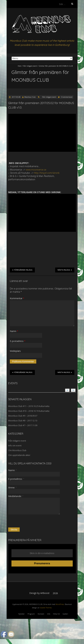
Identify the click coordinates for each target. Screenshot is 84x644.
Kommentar (17, 298)
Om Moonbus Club (17, 450)
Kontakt (41, 614)
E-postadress (18, 341)
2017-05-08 (16, 97)
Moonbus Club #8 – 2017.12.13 (23, 421)
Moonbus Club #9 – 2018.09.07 (23, 416)
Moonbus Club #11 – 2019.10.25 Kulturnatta (29, 406)
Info (49, 614)
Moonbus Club (30, 97)
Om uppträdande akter (19, 455)
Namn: (13, 470)
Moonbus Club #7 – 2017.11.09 (23, 425)
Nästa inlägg (65, 270)
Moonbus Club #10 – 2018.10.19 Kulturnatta (29, 411)
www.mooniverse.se (36, 170)
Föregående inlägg (22, 270)
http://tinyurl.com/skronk (47, 173)
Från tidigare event (30, 66)
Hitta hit (56, 614)
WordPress (60, 604)
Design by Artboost (39, 593)
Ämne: (12, 488)
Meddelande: (16, 496)
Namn (14, 331)
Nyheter (22, 614)
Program (31, 614)
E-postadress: (16, 479)
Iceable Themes (46, 608)
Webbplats (15, 351)
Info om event (15, 446)
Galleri (65, 614)
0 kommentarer (67, 97)
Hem (20, 66)
